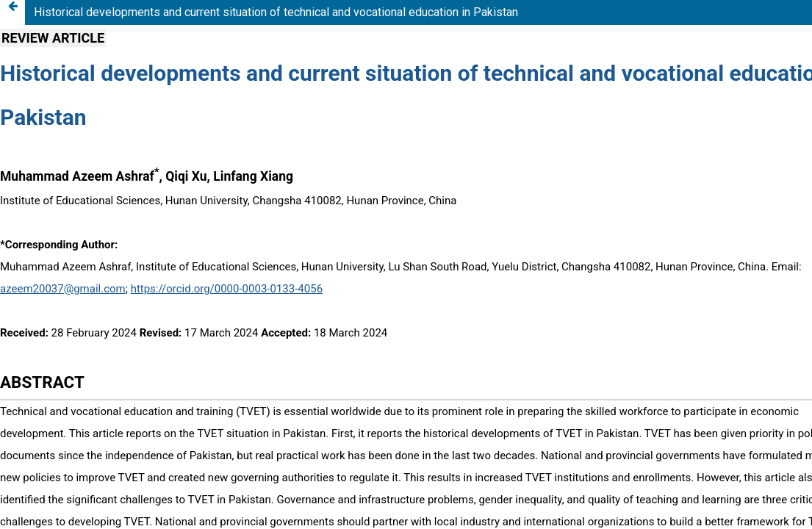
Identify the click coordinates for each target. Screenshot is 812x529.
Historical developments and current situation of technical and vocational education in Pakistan (276, 12)
